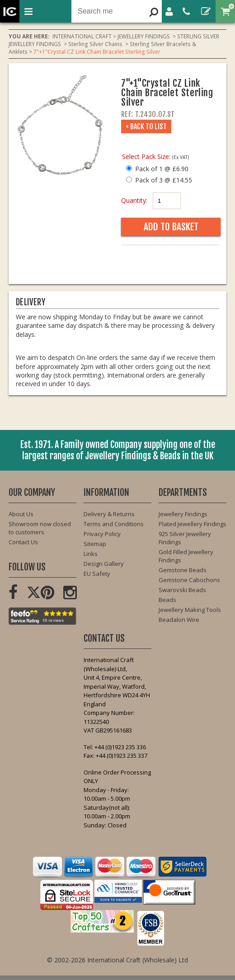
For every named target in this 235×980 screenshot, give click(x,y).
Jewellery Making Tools (190, 610)
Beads (167, 600)
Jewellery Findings (183, 514)
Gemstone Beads (183, 570)
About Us (21, 514)
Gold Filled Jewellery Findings (186, 556)
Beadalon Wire (179, 620)
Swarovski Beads (182, 590)
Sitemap (95, 544)
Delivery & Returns (109, 514)
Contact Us (23, 542)
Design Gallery (104, 564)
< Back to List (146, 126)
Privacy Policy (102, 534)
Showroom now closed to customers (40, 528)
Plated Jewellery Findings (193, 524)
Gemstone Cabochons (189, 580)
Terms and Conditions (114, 524)
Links (91, 554)
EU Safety (97, 574)
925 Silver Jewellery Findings (185, 538)
